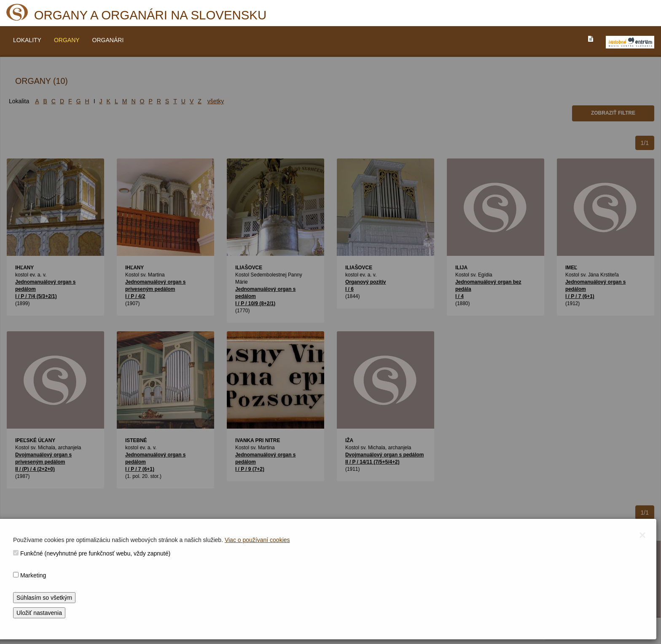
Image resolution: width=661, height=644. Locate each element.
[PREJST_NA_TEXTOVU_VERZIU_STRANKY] (591, 39)
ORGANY (67, 40)
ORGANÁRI (108, 40)
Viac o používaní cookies (257, 540)
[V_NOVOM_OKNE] (630, 42)
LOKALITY (27, 40)
